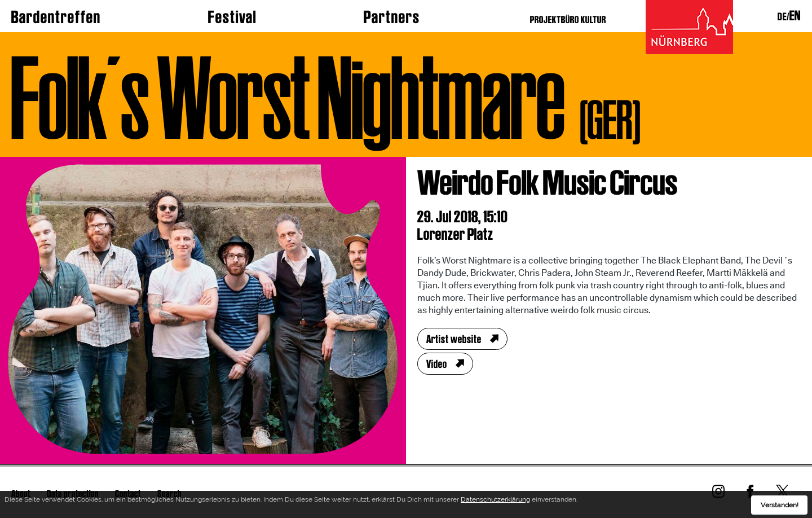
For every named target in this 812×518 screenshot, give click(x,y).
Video (437, 364)
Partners (392, 17)
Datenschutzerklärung (495, 501)
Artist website (454, 339)
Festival (232, 17)
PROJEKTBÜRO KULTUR (568, 19)
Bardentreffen (56, 17)
